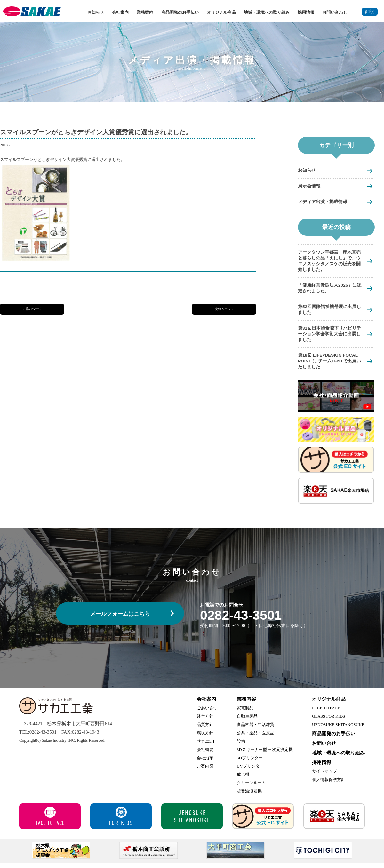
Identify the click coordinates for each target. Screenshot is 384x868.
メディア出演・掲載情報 (324, 202)
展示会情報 (310, 186)
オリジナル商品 (221, 12)
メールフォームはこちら (120, 619)
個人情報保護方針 (329, 785)
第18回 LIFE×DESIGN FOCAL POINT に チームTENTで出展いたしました (331, 366)
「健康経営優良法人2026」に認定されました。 (330, 291)
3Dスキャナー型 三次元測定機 (265, 755)
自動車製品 (247, 722)
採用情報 (306, 12)
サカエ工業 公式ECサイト (263, 822)
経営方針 (205, 722)
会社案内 (120, 12)
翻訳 (370, 12)
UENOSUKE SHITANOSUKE (338, 730)
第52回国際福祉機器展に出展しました (329, 313)
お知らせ (96, 12)
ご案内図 (205, 772)
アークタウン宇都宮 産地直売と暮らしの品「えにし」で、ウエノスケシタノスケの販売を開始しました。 (329, 262)
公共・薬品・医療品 (256, 738)
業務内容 (246, 705)
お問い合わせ (335, 12)
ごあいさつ (207, 713)
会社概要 (205, 755)
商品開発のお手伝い (180, 12)
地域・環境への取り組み (267, 12)
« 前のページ (32, 309)
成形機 (243, 780)
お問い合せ (324, 749)
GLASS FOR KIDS (328, 722)
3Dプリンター (250, 763)
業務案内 (145, 12)
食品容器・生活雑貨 (256, 730)
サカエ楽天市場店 (334, 822)
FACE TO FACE (326, 713)
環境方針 (205, 738)
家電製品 (245, 713)
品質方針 (205, 730)
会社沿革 (205, 763)
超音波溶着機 (249, 796)
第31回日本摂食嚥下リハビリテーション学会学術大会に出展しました (329, 338)
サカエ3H (206, 747)
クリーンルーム (251, 788)
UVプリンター (250, 772)
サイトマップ (324, 777)
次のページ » (224, 309)
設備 (241, 747)
